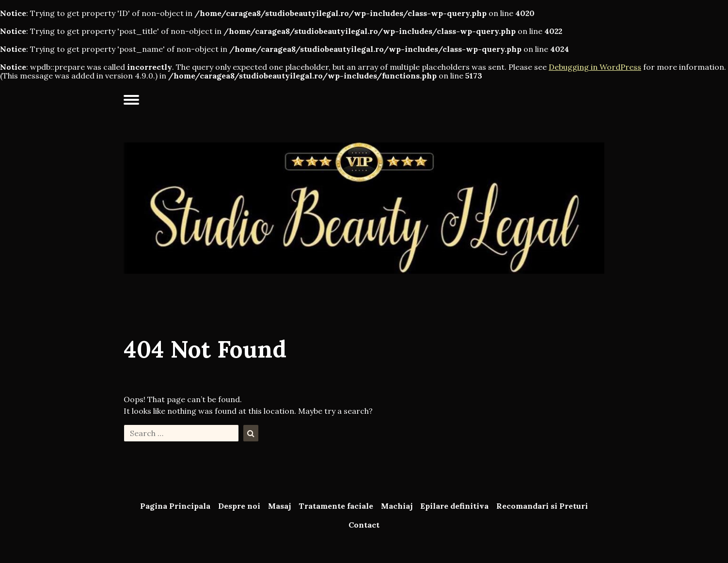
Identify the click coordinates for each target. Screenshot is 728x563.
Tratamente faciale (336, 506)
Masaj (279, 506)
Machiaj (397, 506)
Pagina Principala (175, 506)
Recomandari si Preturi (542, 506)
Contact (364, 525)
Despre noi (239, 506)
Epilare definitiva (454, 506)
